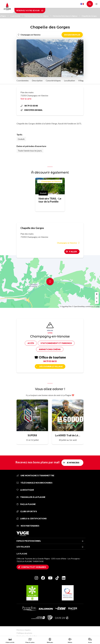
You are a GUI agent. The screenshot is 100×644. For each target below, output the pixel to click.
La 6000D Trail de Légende (68, 435)
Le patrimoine (17, 16)
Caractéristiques (53, 80)
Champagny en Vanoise (50, 181)
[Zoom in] (97, 294)
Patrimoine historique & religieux (38, 16)
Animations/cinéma (50, 349)
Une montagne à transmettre (35, 475)
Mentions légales (24, 630)
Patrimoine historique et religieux (66, 16)
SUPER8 (32, 435)
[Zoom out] (97, 298)
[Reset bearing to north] (97, 302)
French (82, 4)
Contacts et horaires (34, 567)
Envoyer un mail (31, 110)
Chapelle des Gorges (89, 16)
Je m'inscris (73, 463)
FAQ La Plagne (26, 504)
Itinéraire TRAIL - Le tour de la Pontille (50, 200)
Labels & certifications (32, 518)
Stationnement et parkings (56, 343)
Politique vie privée (24, 633)
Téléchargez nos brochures (34, 483)
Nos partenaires (28, 526)
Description (37, 80)
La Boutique (25, 490)
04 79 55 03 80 (29, 106)
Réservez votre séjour (30, 10)
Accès (31, 343)
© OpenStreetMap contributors (83, 307)
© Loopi (97, 307)
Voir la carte (26, 99)
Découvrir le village (51, 366)
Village (81, 80)
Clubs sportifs (27, 511)
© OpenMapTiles (66, 307)
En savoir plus (72, 35)
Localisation (69, 80)
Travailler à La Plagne (31, 497)
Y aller (73, 252)
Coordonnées (23, 80)
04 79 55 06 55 (50, 361)
